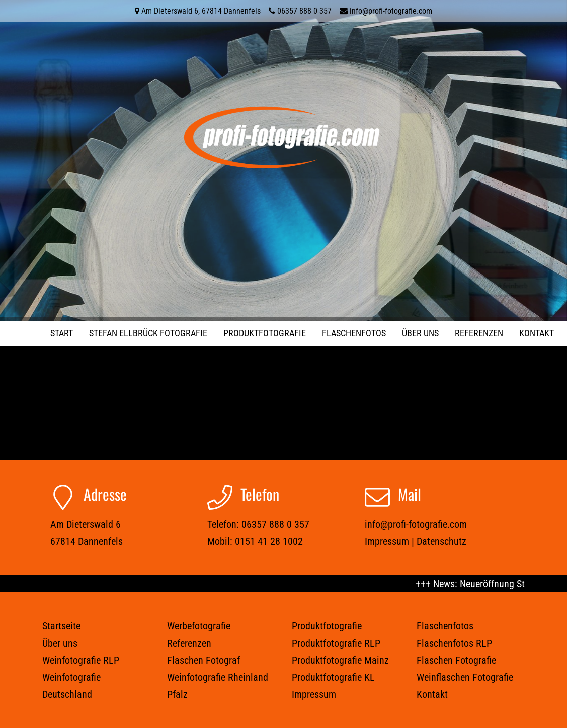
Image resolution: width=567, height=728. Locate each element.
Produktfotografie (265, 333)
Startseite (61, 626)
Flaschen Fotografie (456, 660)
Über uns (420, 333)
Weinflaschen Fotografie (465, 677)
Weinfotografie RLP (81, 660)
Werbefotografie (199, 626)
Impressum (387, 541)
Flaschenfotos (354, 333)
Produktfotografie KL (333, 677)
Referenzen (479, 333)
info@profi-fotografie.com (391, 11)
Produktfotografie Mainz (340, 660)
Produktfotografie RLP (336, 643)
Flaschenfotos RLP (454, 643)
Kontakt (537, 333)
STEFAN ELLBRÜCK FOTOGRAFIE (148, 333)
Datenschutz (441, 541)
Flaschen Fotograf (204, 660)
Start (62, 333)
